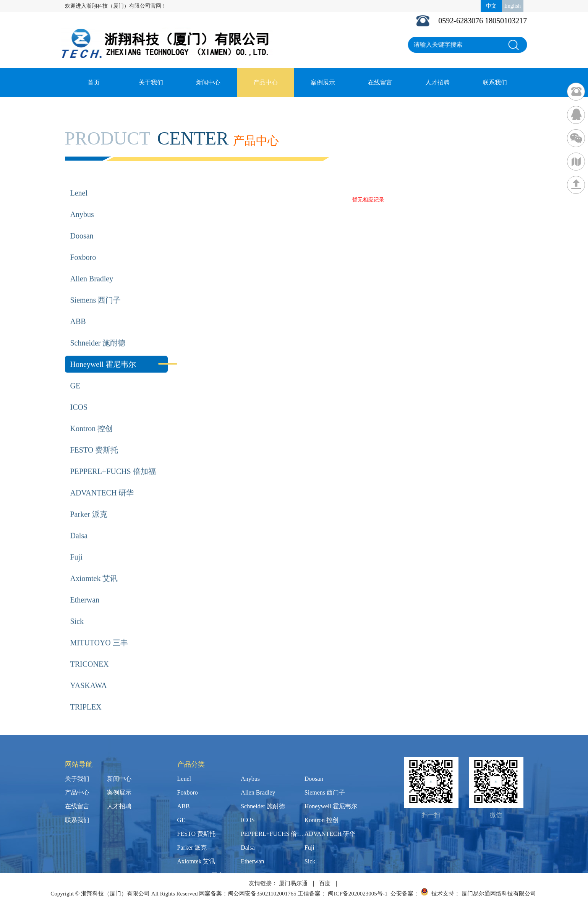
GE (75, 374)
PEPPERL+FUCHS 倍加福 (113, 460)
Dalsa (79, 524)
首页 (94, 82)
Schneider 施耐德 (98, 332)
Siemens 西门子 (96, 289)
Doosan (82, 224)
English (513, 6)
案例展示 (323, 82)
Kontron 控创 (92, 417)
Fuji (76, 546)
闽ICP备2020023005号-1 (358, 894)
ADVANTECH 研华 (102, 481)
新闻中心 (208, 82)
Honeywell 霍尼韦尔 (103, 353)
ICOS (79, 396)
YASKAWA (89, 674)
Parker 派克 (89, 503)
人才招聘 (437, 82)
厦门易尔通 (293, 883)
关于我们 (151, 82)
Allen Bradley (92, 267)
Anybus (82, 203)
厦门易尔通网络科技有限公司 (499, 894)
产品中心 (266, 82)
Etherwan (85, 588)
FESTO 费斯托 (94, 439)
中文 (491, 6)
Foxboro (83, 246)
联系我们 (495, 82)
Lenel (79, 182)
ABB (78, 310)
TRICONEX (90, 653)
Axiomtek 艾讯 (94, 567)
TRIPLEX (86, 696)
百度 (325, 883)
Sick (77, 610)
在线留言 (380, 82)
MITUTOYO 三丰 (99, 631)
